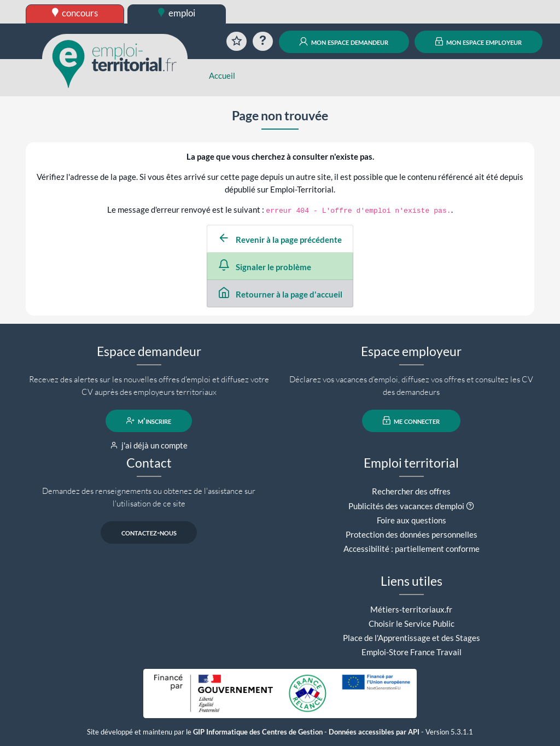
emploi (177, 13)
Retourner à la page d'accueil (280, 294)
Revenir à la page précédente (280, 240)
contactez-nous (149, 532)
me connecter (412, 421)
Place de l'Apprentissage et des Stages (412, 638)
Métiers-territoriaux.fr (411, 609)
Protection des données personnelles (412, 534)
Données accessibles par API (374, 732)
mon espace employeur (479, 42)
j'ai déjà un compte (149, 445)
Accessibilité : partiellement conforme (412, 549)
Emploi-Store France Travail (412, 652)
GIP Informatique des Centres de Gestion (258, 732)
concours (75, 13)
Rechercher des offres (411, 491)
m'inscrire (149, 421)
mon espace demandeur (344, 42)
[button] (470, 506)
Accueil (222, 75)
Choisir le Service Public (412, 623)
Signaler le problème (265, 267)
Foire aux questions (412, 520)
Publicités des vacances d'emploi (406, 506)
